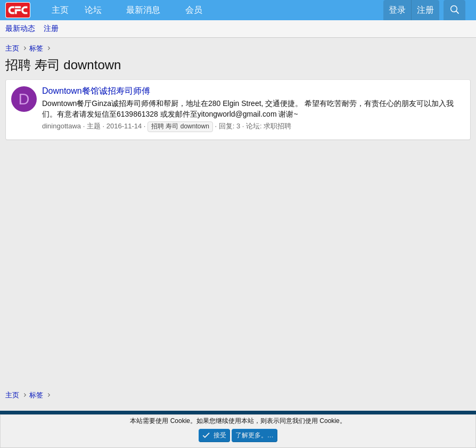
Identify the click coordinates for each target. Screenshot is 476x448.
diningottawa (61, 126)
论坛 (93, 10)
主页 (60, 10)
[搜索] (454, 10)
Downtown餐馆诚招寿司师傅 (96, 91)
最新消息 (143, 10)
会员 (194, 10)
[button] (110, 10)
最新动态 (20, 28)
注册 (51, 28)
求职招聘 (277, 126)
